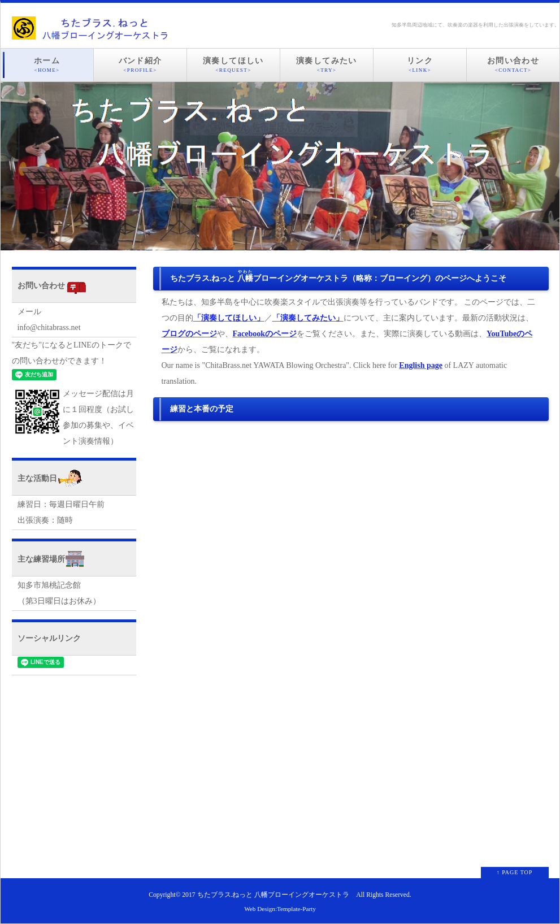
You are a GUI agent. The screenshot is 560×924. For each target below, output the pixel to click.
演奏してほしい (233, 65)
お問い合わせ (513, 65)
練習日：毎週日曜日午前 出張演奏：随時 (61, 512)
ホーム (47, 65)
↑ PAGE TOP (515, 872)
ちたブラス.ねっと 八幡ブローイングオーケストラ (274, 895)
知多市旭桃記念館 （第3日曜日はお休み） (59, 593)
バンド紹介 (140, 65)
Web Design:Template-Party (280, 909)
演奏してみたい (327, 65)
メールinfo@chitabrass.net (49, 320)
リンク (420, 65)
